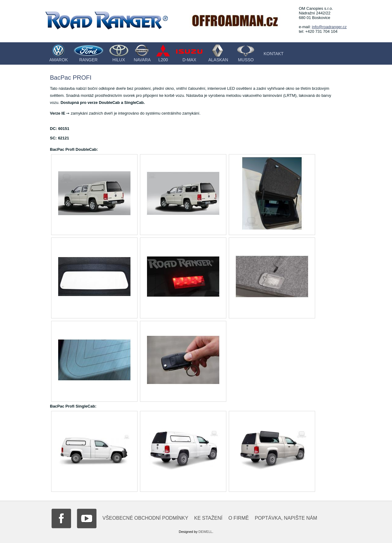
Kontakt (274, 54)
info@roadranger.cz (329, 27)
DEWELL (205, 532)
